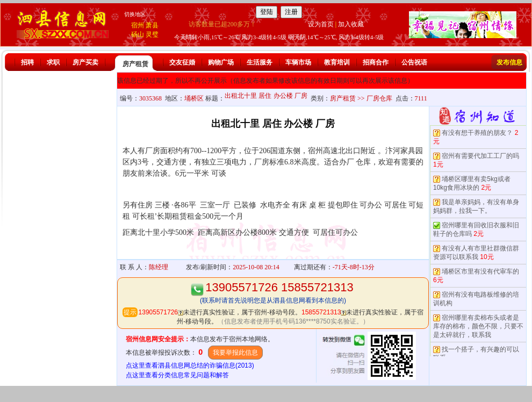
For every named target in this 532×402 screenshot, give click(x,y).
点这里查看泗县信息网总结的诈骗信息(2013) (190, 365)
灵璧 (152, 34)
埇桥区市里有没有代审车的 (480, 271)
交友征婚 (182, 62)
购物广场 (221, 62)
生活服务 (260, 62)
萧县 (152, 25)
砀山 (138, 34)
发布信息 (509, 62)
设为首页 (321, 24)
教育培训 (337, 62)
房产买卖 (85, 62)
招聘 (27, 62)
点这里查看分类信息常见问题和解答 (177, 375)
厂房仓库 (379, 98)
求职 (53, 62)
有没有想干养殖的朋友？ (477, 133)
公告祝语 (414, 62)
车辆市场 (298, 62)
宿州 (138, 25)
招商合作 (376, 62)
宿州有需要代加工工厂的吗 (480, 156)
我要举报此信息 (235, 353)
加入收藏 (351, 24)
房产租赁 (135, 64)
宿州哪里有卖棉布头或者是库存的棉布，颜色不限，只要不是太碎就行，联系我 (478, 326)
